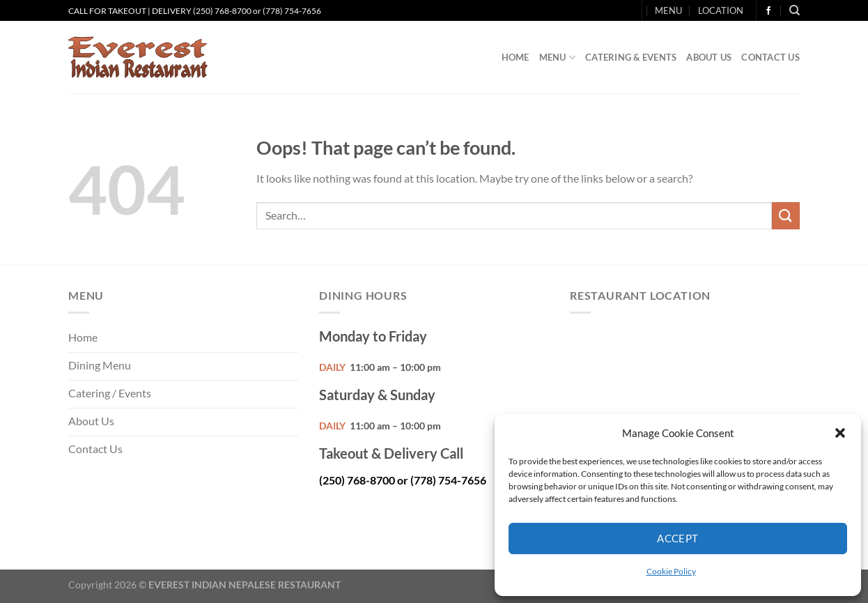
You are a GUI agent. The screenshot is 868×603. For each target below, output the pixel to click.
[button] (840, 433)
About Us (709, 57)
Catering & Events (631, 57)
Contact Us (770, 57)
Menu (557, 58)
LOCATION (721, 10)
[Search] (795, 10)
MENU (668, 10)
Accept (678, 538)
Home (516, 57)
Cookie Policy (671, 571)
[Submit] (786, 216)
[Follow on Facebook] (768, 11)
